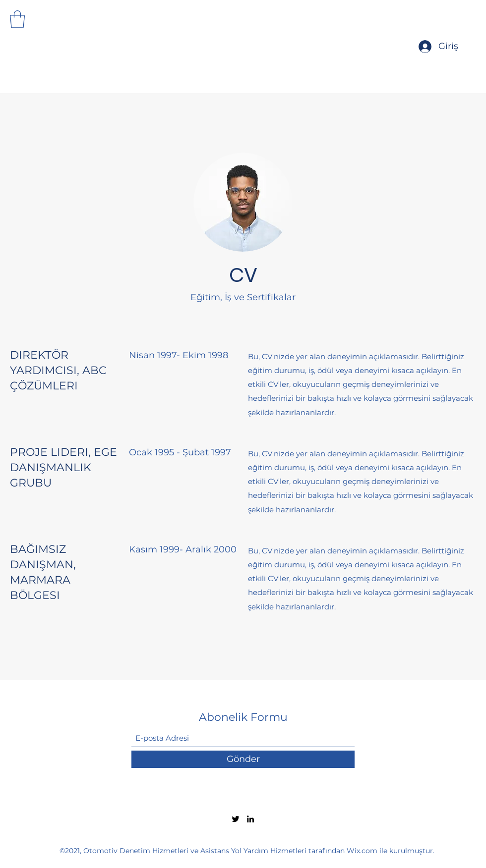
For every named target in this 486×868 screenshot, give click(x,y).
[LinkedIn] (250, 819)
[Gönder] (243, 759)
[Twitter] (236, 819)
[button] (17, 19)
